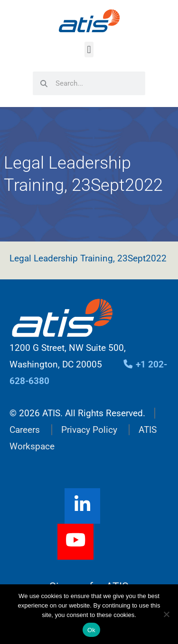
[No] (166, 614)
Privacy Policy (89, 430)
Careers (25, 430)
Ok (91, 630)
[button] (89, 49)
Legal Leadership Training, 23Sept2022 (88, 258)
